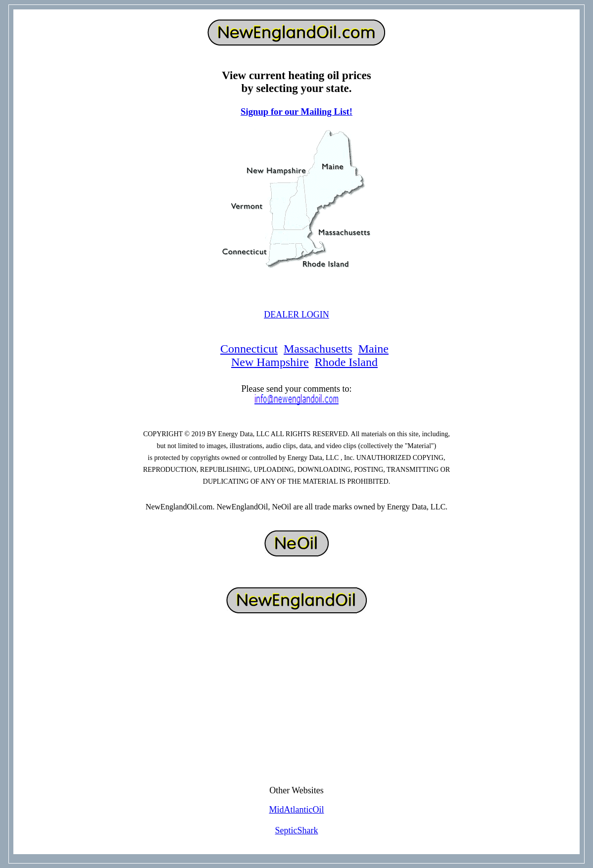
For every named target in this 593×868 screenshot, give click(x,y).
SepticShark (297, 830)
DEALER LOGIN (296, 315)
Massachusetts (318, 349)
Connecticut (249, 349)
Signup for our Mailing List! (296, 112)
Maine (373, 349)
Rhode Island (346, 362)
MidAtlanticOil (297, 810)
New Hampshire (270, 362)
